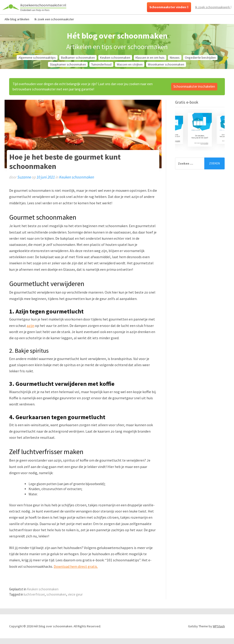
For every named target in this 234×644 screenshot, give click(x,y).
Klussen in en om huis (150, 58)
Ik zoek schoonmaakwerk (213, 7)
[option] (200, 130)
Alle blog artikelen (17, 19)
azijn (31, 326)
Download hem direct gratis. (76, 566)
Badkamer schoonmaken (78, 58)
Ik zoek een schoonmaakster (54, 19)
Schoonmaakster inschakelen (194, 86)
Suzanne (24, 177)
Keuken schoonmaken (115, 58)
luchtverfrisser (34, 594)
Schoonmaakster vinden (169, 7)
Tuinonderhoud (101, 64)
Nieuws (175, 58)
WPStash (219, 626)
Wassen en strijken (130, 64)
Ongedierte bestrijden (200, 58)
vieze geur (75, 594)
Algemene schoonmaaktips (37, 58)
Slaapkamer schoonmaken (68, 64)
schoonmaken (56, 594)
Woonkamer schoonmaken (166, 64)
